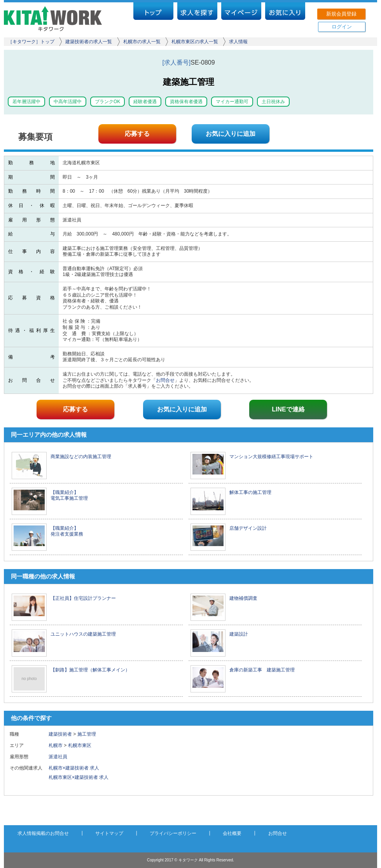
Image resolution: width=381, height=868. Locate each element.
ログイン (342, 27)
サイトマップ (109, 833)
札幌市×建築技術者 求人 (74, 768)
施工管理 (87, 734)
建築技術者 (60, 734)
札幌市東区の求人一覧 (195, 42)
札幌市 (56, 745)
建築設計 (239, 634)
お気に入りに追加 (231, 134)
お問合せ (165, 380)
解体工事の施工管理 (250, 492)
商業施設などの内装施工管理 (81, 457)
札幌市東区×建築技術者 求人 (79, 777)
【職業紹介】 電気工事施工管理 (69, 495)
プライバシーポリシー (173, 833)
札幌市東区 (80, 745)
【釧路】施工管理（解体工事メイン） (90, 670)
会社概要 (232, 833)
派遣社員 (60, 757)
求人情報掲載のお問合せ (43, 833)
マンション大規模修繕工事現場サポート (271, 457)
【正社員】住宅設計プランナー (83, 598)
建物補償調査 (243, 598)
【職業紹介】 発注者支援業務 (67, 531)
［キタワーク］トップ (31, 42)
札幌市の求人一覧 (142, 42)
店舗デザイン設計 (248, 528)
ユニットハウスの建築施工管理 (83, 634)
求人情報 (238, 42)
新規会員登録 (341, 14)
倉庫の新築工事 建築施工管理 (262, 670)
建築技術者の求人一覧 (89, 42)
